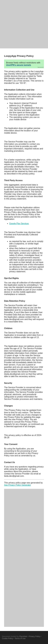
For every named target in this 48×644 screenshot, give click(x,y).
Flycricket (23, 636)
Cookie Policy (7, 638)
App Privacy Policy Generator (17, 485)
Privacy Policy (35, 636)
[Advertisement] (24, 24)
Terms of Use (20, 638)
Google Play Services (19, 224)
